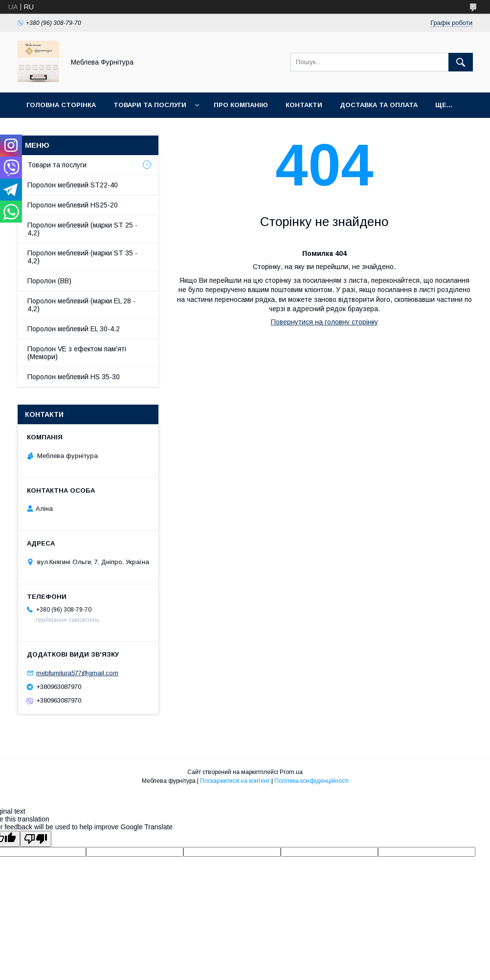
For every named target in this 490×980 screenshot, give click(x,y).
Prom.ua (291, 772)
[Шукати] (461, 62)
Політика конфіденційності (312, 781)
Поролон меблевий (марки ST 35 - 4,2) (82, 257)
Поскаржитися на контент (235, 781)
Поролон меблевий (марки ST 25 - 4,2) (82, 229)
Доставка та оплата (379, 105)
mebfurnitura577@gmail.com (77, 673)
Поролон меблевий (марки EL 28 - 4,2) (81, 305)
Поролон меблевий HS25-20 (73, 205)
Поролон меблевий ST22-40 (73, 185)
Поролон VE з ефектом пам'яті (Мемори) (77, 353)
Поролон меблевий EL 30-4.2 (74, 329)
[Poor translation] (36, 839)
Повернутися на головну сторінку (324, 322)
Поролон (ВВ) (49, 281)
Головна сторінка (61, 105)
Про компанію (241, 105)
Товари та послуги (150, 105)
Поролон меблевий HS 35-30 (74, 377)
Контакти (304, 105)
